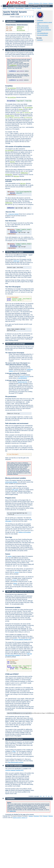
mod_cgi (9, 29)
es (25, 17)
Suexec (8, 554)
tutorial (13, 214)
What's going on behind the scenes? (20, 592)
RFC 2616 (15, 490)
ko (33, 17)
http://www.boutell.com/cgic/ (16, 762)
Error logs (9, 537)
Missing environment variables (16, 478)
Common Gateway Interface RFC (22, 639)
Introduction (40, 20)
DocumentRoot (10, 116)
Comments (40, 40)
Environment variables (13, 607)
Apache (5, 8)
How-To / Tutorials (37, 8)
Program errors (10, 498)
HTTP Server (11, 8)
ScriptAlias (21, 30)
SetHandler (9, 175)
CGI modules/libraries (43, 33)
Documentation (20, 8)
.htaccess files (10, 212)
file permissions (23, 378)
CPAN (14, 751)
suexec (10, 556)
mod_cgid (9, 30)
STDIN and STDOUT (12, 674)
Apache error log (24, 376)
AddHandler (21, 27)
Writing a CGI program (43, 26)
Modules (31, 3)
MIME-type (16, 261)
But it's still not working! (43, 28)
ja (30, 17)
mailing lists (13, 811)
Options (19, 29)
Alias (21, 109)
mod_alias (9, 27)
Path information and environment (17, 423)
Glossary (45, 3)
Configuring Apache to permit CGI (19, 50)
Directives (36, 3)
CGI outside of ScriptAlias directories (18, 147)
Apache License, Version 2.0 (20, 818)
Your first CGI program (13, 287)
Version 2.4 (28, 8)
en (22, 17)
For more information (42, 35)
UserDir (12, 162)
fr (28, 17)
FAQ (41, 3)
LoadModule (13, 65)
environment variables (11, 482)
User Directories (11, 221)
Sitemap (51, 3)
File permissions (11, 397)
